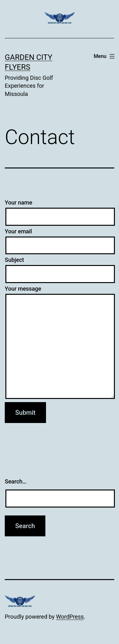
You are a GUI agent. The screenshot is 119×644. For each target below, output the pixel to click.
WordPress (70, 617)
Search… (16, 481)
